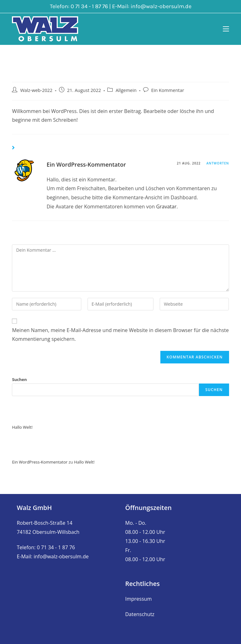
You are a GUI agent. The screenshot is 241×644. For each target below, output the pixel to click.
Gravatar (166, 207)
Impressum (138, 599)
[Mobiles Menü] (226, 29)
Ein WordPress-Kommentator (86, 164)
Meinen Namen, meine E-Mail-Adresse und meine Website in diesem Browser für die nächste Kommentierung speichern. (120, 335)
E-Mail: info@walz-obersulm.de (53, 556)
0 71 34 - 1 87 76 (89, 6)
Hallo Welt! (22, 427)
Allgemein (126, 90)
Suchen (19, 379)
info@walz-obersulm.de (161, 6)
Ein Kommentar (168, 90)
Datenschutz (140, 614)
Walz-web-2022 (36, 90)
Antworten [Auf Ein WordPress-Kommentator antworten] (218, 163)
